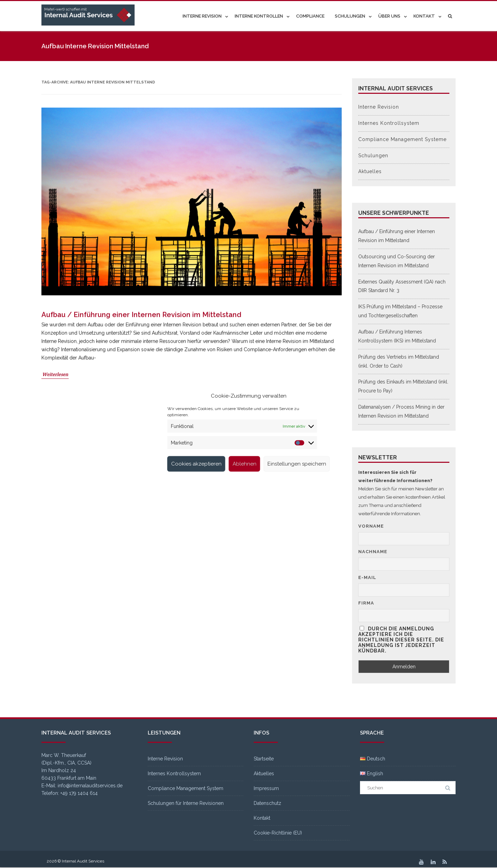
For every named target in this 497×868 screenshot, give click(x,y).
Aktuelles (370, 171)
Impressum (266, 788)
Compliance (310, 16)
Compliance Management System (186, 788)
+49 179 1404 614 (79, 793)
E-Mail (367, 577)
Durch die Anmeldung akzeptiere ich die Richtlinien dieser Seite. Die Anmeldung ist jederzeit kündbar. (401, 640)
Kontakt (424, 16)
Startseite (264, 759)
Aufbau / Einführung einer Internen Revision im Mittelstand (141, 363)
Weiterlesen (55, 422)
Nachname (373, 552)
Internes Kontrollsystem (389, 123)
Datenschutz (267, 803)
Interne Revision (202, 16)
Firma (366, 603)
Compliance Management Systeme (402, 139)
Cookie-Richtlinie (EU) (278, 833)
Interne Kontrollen (259, 16)
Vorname (371, 526)
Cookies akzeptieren (196, 464)
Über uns (389, 16)
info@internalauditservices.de (90, 786)
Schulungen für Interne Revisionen (186, 803)
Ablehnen (245, 464)
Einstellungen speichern (297, 464)
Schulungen (350, 16)
